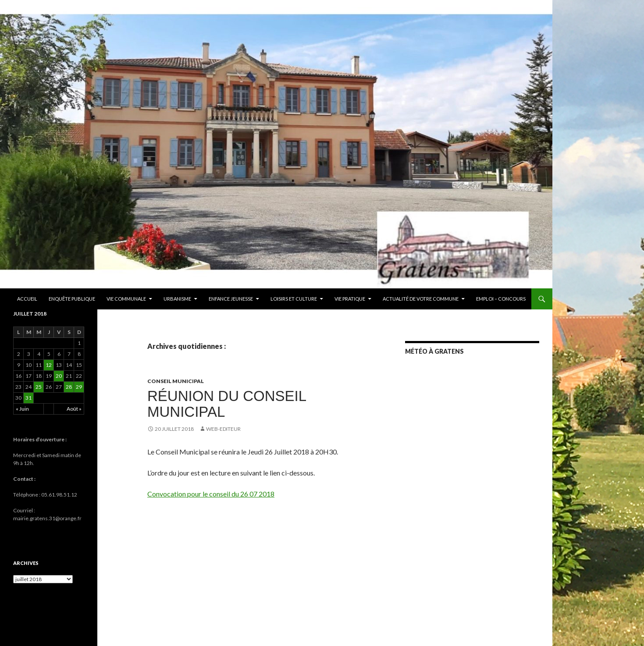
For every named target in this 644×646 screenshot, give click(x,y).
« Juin (22, 409)
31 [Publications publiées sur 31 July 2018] (28, 398)
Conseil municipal (176, 381)
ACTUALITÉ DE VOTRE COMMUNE (421, 299)
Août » (74, 409)
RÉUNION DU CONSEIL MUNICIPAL (227, 404)
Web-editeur (223, 429)
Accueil (27, 299)
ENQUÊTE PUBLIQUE (72, 299)
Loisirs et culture (294, 299)
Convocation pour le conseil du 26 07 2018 (211, 494)
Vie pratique (350, 299)
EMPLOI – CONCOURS (501, 299)
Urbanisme (177, 299)
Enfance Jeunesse (231, 299)
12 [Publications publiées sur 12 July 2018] (49, 365)
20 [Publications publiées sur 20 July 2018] (59, 376)
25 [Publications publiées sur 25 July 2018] (39, 387)
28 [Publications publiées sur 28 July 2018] (69, 387)
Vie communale (126, 299)
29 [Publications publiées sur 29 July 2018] (79, 387)
